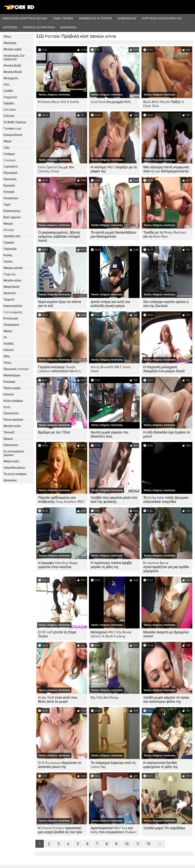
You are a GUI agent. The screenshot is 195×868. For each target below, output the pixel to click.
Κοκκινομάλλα (13, 306)
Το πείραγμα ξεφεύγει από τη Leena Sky (113, 765)
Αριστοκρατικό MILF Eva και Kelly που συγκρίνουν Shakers (114, 830)
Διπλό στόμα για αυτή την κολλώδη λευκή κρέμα (110, 304)
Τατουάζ (9, 432)
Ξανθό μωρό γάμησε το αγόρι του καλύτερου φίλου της (166, 700)
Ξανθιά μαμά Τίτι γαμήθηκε (164, 828)
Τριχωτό (9, 299)
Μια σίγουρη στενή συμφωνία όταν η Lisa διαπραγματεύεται (166, 169)
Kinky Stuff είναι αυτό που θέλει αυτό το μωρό (58, 700)
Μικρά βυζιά (11, 287)
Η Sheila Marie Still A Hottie (59, 102)
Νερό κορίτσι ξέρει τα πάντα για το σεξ (59, 304)
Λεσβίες (9, 344)
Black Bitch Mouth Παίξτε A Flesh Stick (163, 104)
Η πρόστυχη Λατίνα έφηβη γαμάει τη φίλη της (111, 565)
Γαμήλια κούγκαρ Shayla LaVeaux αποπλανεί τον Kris (59, 369)
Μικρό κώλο (11, 461)
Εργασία (9, 186)
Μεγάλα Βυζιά (13, 72)
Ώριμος (8, 439)
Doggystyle (10, 97)
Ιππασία (9, 192)
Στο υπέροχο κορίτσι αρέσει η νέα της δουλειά (166, 304)
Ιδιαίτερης (10, 43)
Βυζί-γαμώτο (12, 217)
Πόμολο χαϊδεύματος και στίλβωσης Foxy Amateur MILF (61, 500)
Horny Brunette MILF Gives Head (111, 369)
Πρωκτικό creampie (16, 369)
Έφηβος (9, 103)
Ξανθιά (8, 91)
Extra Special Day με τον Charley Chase (56, 169)
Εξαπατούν (11, 445)
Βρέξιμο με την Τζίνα (54, 432)
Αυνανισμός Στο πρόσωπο (14, 57)
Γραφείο (9, 242)
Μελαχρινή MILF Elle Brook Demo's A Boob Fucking (111, 634)
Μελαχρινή (11, 78)
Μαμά (7, 141)
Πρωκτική (10, 179)
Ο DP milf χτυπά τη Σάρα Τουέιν (57, 634)
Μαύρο (8, 224)
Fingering (9, 274)
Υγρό (7, 205)
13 (148, 844)
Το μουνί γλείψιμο (15, 474)
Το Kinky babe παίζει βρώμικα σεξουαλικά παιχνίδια (166, 500)
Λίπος (7, 363)
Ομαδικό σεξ (12, 236)
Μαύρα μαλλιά (13, 268)
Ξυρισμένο (11, 166)
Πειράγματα (11, 325)
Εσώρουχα (11, 318)
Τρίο (6, 148)
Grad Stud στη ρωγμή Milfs (111, 102)
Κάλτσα (8, 350)
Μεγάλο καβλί (13, 49)
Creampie (10, 160)
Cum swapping (13, 312)
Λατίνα (8, 262)
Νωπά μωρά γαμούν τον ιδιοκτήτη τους (110, 434)
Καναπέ (9, 394)
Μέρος (8, 331)
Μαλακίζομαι (12, 375)
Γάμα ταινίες (63, 18)
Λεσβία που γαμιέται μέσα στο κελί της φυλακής (114, 500)
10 (127, 844)
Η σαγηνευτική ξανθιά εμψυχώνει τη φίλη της (161, 765)
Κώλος (8, 255)
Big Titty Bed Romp (104, 697)
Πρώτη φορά (12, 388)
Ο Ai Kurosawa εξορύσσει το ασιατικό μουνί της (60, 765)
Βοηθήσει (69, 27)
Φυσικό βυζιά (12, 66)
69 (5, 337)
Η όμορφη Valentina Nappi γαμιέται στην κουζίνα (58, 565)
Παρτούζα (10, 249)
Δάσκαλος (10, 480)
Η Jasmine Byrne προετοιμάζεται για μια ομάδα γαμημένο (166, 567)
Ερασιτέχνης (12, 211)
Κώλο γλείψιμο (13, 401)
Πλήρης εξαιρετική (39, 27)
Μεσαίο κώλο (12, 426)
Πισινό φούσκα (13, 420)
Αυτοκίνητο (11, 198)
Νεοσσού (10, 293)
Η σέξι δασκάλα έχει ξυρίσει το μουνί (167, 434)
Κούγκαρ (9, 382)
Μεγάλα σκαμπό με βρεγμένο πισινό (166, 634)
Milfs (7, 85)
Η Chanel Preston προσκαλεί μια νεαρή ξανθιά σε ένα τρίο (60, 830)
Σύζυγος (9, 116)
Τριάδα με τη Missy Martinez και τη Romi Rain (165, 234)
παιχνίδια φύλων (14, 468)
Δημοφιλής (127, 18)
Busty (7, 407)
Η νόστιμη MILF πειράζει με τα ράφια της (114, 169)
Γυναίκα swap (12, 129)
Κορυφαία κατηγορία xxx (162, 18)
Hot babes (10, 110)
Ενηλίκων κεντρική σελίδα (25, 18)
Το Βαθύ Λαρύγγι (15, 122)
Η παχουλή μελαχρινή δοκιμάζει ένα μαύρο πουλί (164, 369)
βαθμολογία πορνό (96, 18)
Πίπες (7, 37)
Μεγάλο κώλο (12, 280)
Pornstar (9, 230)
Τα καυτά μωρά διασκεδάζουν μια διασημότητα (114, 234)
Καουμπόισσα (13, 135)
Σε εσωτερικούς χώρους (14, 453)
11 (138, 844)
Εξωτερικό (10, 173)
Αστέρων (10, 27)
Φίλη (7, 356)
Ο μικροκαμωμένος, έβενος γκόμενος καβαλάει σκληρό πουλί (59, 236)
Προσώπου (11, 413)
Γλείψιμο (9, 154)
